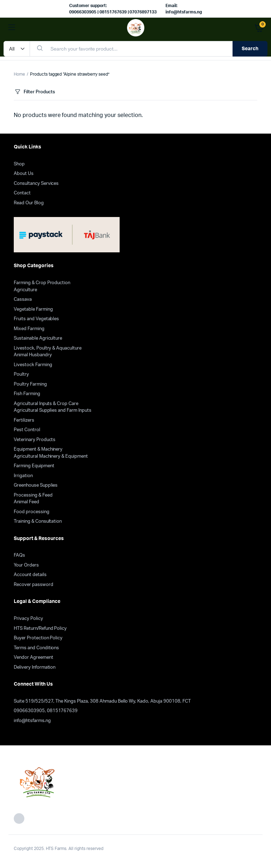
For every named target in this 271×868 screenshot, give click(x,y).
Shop (19, 164)
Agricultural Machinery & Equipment (51, 456)
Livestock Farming (33, 365)
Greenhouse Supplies (36, 485)
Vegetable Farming (33, 309)
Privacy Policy (28, 619)
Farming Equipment (34, 466)
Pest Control (27, 430)
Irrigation (23, 476)
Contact (22, 193)
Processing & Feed (33, 495)
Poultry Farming (30, 384)
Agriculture (25, 290)
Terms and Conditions (36, 648)
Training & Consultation (38, 521)
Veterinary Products (35, 440)
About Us (24, 174)
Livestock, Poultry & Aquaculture (48, 348)
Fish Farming (27, 394)
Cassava (23, 300)
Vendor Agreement (34, 658)
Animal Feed (26, 502)
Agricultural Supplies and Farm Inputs (53, 410)
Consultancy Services (36, 184)
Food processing (32, 512)
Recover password (34, 585)
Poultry (21, 374)
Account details (30, 575)
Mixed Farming (29, 329)
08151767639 (62, 711)
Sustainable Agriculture (38, 338)
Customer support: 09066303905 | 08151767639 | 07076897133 (113, 9)
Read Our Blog (29, 203)
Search (250, 49)
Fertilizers (24, 420)
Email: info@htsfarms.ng (184, 9)
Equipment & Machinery (38, 449)
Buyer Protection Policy (38, 638)
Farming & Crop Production (42, 283)
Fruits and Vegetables (36, 319)
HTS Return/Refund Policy (40, 629)
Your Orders (26, 565)
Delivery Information (35, 667)
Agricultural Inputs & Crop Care (46, 404)
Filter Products (34, 92)
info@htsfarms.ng (32, 721)
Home (19, 74)
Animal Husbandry (33, 355)
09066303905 (29, 711)
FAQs (19, 555)
